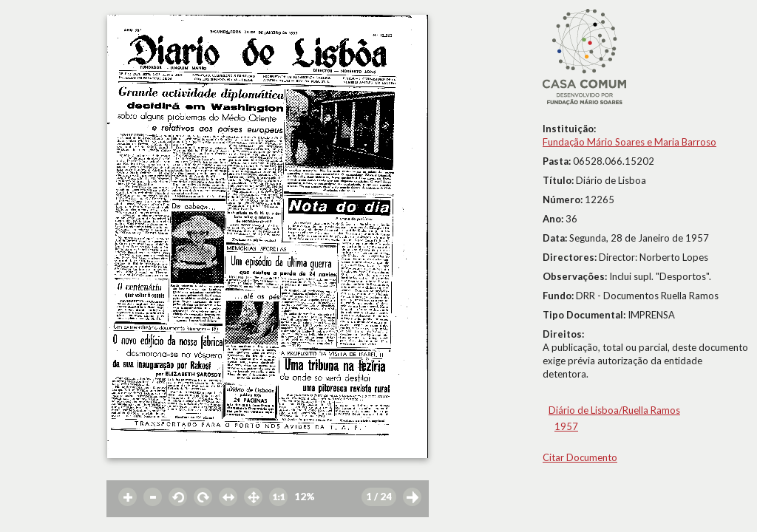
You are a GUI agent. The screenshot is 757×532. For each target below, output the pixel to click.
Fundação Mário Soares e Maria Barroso (629, 142)
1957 (566, 426)
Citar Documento (580, 457)
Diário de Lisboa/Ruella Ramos (614, 410)
